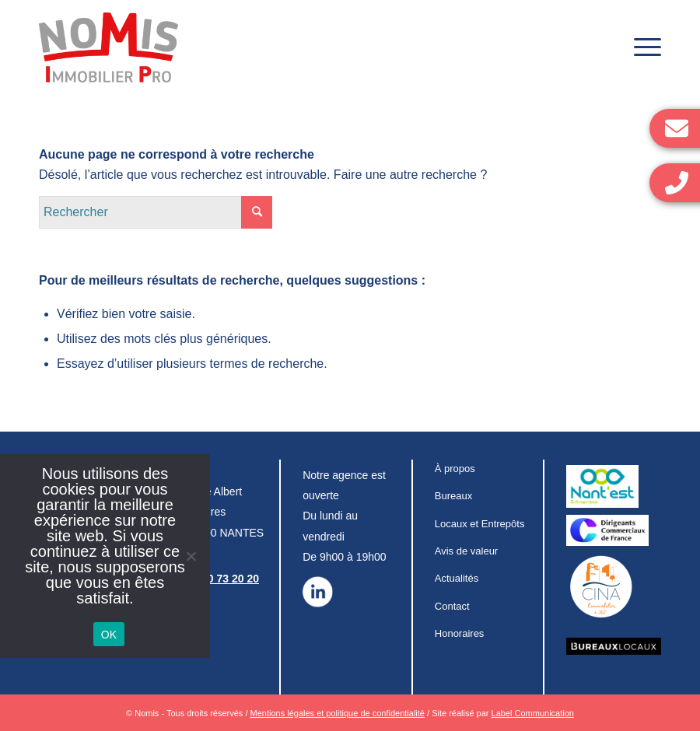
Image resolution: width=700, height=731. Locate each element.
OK (109, 635)
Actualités (457, 578)
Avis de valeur (466, 551)
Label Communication (533, 713)
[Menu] (640, 47)
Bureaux (453, 496)
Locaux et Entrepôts (480, 524)
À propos (455, 469)
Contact (452, 606)
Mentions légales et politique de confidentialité (338, 713)
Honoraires (460, 633)
